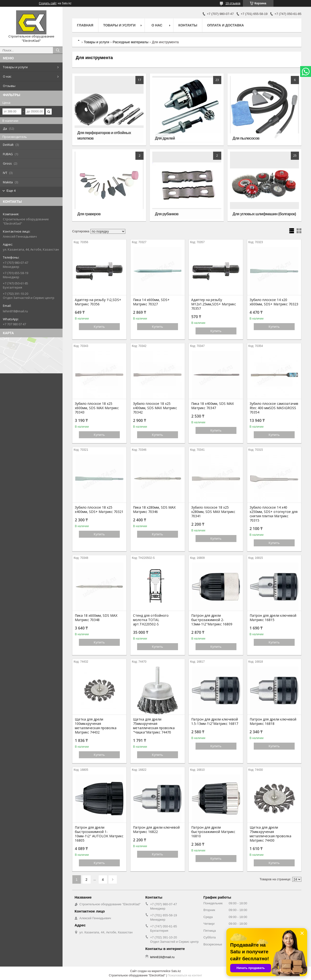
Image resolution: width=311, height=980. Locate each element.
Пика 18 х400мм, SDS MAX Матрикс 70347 (213, 406)
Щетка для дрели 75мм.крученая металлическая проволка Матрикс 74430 (270, 834)
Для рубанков (167, 214)
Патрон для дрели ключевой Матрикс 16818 (273, 721)
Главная (85, 25)
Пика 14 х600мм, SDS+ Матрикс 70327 (151, 302)
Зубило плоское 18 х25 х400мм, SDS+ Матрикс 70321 (99, 510)
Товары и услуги (15, 67)
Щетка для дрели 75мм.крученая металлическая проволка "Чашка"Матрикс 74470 (154, 726)
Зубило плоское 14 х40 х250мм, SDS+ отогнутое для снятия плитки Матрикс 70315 (274, 514)
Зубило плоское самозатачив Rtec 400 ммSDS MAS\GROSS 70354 (274, 408)
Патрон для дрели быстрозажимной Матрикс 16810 (213, 832)
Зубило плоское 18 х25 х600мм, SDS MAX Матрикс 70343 (97, 408)
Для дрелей (165, 138)
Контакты (188, 25)
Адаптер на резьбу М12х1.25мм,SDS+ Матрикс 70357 (214, 304)
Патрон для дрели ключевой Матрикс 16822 (156, 830)
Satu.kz (176, 971)
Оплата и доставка (225, 25)
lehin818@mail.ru (15, 311)
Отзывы (9, 86)
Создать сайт (48, 3)
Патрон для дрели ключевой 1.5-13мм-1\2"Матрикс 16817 (215, 721)
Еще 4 (11, 191)
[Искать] (58, 50)
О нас (7, 76)
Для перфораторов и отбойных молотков (104, 136)
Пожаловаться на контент (185, 975)
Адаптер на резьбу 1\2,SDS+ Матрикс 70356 (98, 302)
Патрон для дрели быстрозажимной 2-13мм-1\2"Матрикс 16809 (212, 620)
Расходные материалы (131, 42)
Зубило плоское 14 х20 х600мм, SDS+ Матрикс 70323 (274, 302)
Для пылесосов (246, 138)
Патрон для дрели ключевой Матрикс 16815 (273, 618)
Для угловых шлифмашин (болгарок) (264, 214)
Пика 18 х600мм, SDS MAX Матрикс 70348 (96, 618)
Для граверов (89, 214)
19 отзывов (233, 3)
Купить (99, 327)
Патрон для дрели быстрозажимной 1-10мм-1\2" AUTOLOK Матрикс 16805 (99, 834)
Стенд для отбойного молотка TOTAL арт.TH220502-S (151, 620)
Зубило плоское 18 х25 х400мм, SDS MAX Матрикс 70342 (155, 408)
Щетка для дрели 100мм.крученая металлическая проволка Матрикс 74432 (96, 726)
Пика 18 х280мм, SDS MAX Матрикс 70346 (154, 510)
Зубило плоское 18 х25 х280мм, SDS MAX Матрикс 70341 (213, 512)
